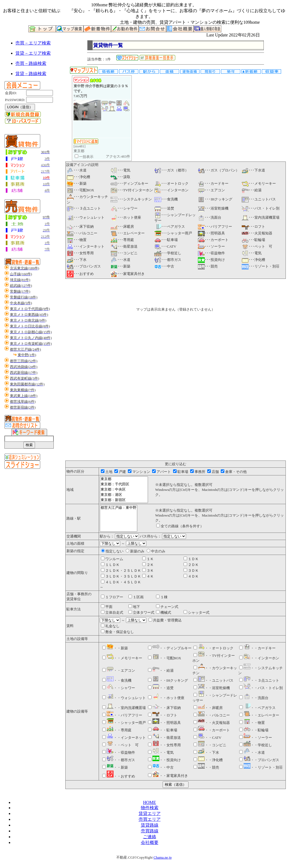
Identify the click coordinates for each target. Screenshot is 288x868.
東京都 (124, 479)
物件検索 (150, 808)
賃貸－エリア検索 (33, 53)
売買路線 (150, 831)
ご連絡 (150, 837)
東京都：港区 (124, 495)
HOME (150, 802)
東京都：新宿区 (124, 500)
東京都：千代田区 (124, 484)
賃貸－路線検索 (31, 74)
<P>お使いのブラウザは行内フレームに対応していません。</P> (176, 372)
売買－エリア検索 (33, 43)
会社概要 (150, 842)
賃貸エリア (150, 813)
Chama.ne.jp (163, 857)
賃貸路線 (150, 825)
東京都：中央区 (124, 490)
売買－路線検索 (31, 63)
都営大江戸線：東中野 (119, 508)
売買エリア (150, 819)
